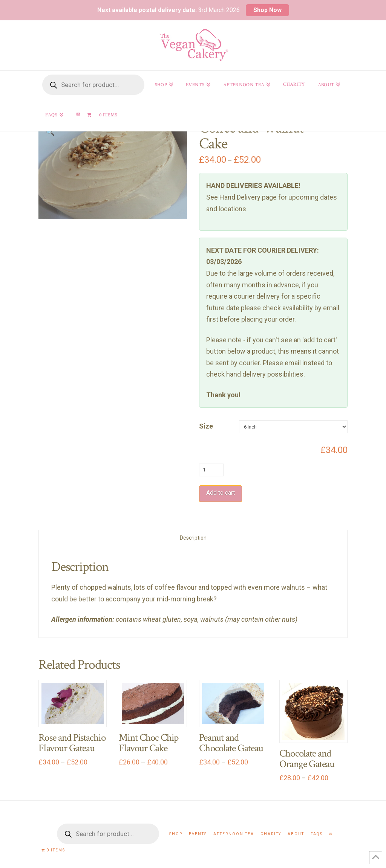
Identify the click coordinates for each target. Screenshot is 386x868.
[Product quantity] (211, 470)
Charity (271, 834)
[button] (50, 132)
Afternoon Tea (234, 834)
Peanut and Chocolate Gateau (231, 743)
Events (198, 834)
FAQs (317, 834)
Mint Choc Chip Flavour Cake (149, 743)
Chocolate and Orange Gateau (307, 759)
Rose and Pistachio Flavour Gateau (72, 743)
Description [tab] (193, 538)
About (296, 834)
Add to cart (221, 493)
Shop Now (267, 10)
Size (206, 426)
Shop (176, 834)
